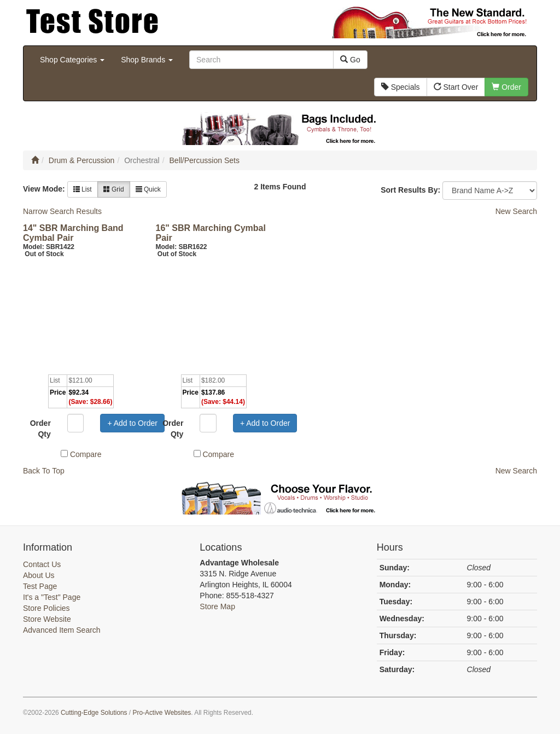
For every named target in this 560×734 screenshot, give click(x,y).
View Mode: (44, 189)
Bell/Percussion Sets (205, 160)
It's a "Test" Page (52, 597)
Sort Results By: (410, 190)
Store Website (47, 619)
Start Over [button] (456, 87)
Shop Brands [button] (147, 60)
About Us (39, 575)
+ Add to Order (132, 423)
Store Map (217, 606)
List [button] (83, 189)
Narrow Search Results (62, 211)
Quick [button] (148, 189)
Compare (86, 454)
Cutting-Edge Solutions (94, 713)
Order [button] (506, 87)
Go (350, 60)
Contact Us (42, 564)
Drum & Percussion (82, 160)
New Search (516, 211)
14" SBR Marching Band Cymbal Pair (73, 233)
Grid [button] (114, 189)
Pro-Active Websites (162, 713)
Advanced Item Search (62, 630)
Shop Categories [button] (72, 60)
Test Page (40, 586)
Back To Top (44, 471)
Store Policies (46, 608)
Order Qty (40, 429)
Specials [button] (401, 87)
